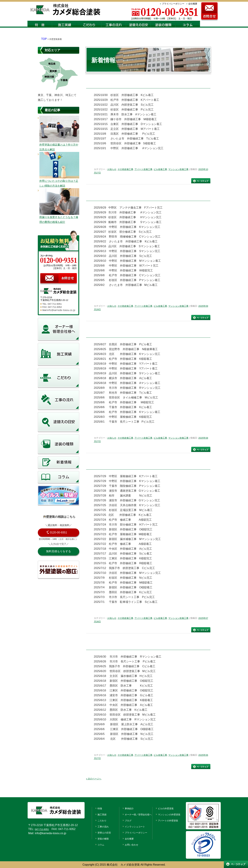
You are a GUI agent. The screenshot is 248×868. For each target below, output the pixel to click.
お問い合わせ (127, 843)
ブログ (123, 820)
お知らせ (112, 169)
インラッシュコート (131, 826)
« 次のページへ (94, 778)
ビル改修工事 (160, 169)
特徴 (94, 808)
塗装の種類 (98, 838)
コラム (95, 843)
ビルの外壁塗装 (168, 808)
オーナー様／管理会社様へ (135, 814)
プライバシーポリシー (173, 4)
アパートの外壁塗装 (170, 820)
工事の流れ (98, 826)
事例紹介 (124, 808)
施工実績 (97, 814)
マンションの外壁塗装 (172, 814)
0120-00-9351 (59, 532)
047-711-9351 (43, 829)
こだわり (97, 820)
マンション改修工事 (178, 169)
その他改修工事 (125, 169)
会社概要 (193, 4)
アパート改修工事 (143, 169)
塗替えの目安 (100, 832)
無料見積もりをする (59, 551)
